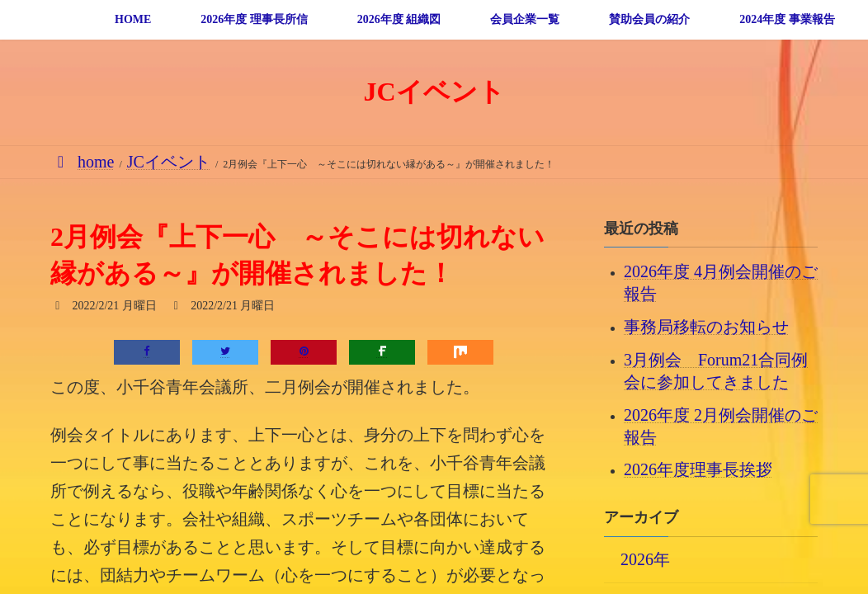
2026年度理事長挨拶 (698, 469)
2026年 (645, 559)
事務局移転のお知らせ (706, 327)
